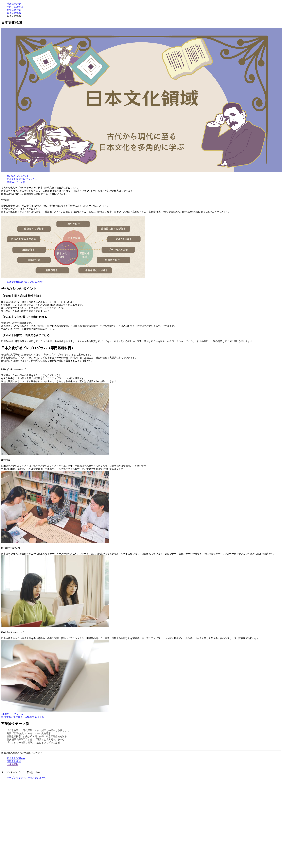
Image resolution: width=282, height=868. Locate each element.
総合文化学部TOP (16, 758)
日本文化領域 (14, 13)
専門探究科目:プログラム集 (22, 717)
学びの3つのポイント (18, 176)
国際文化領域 (14, 761)
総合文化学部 (14, 10)
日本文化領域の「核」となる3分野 (25, 282)
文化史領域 (13, 764)
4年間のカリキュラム (12, 714)
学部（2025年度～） (17, 7)
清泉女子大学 (14, 4)
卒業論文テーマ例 (16, 182)
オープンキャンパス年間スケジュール (27, 778)
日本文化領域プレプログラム (22, 179)
